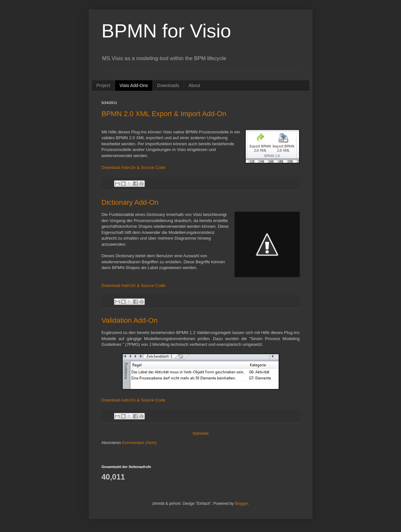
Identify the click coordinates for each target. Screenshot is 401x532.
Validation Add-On (130, 320)
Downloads (168, 85)
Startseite (200, 433)
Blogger (241, 504)
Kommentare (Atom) (139, 443)
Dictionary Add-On (130, 202)
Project (104, 85)
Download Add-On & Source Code (134, 167)
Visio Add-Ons (134, 85)
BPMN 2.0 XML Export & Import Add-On (164, 114)
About (194, 85)
